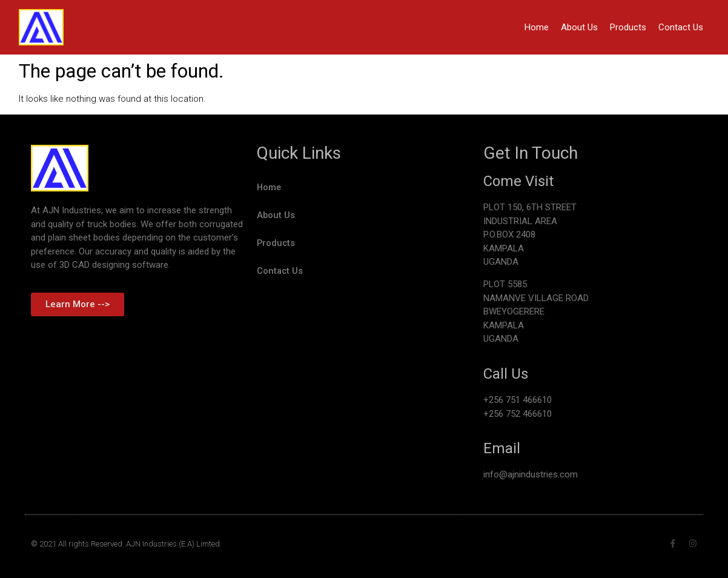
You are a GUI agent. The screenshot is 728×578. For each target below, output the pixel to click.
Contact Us (681, 27)
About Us (579, 27)
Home (537, 27)
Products (628, 27)
